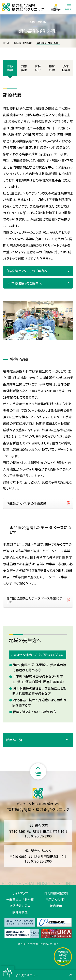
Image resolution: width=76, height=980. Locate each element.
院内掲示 (56, 906)
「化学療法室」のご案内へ (24, 283)
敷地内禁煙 (20, 912)
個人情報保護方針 (56, 893)
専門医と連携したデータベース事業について (34, 600)
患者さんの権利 (56, 899)
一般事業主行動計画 (20, 899)
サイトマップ (20, 893)
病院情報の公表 (20, 906)
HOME (6, 43)
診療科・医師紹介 (23, 43)
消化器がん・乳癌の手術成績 (27, 503)
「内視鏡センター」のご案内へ (27, 271)
